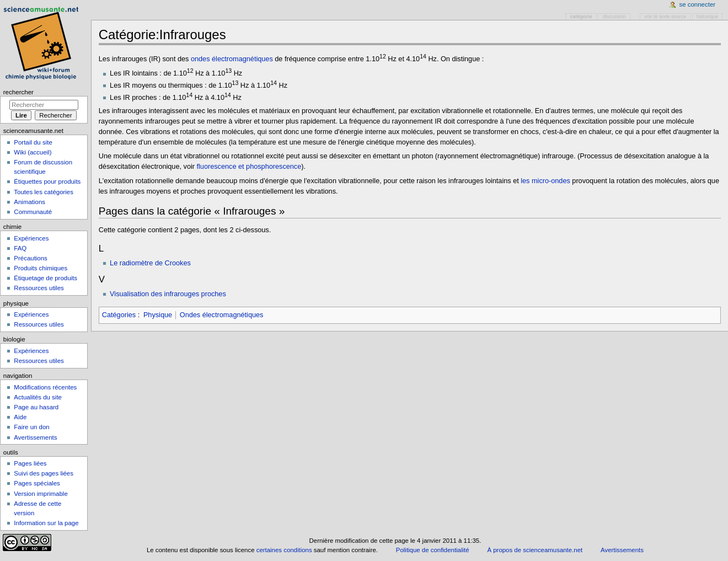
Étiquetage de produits (45, 278)
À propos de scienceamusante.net (535, 550)
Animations (30, 202)
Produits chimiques (41, 268)
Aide (20, 417)
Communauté (33, 212)
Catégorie (581, 17)
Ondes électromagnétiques (222, 315)
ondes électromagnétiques (232, 59)
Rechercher (18, 92)
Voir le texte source (665, 17)
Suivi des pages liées (44, 473)
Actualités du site (38, 397)
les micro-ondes (545, 181)
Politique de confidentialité (433, 550)
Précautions (30, 258)
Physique (158, 315)
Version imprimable (41, 494)
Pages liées (30, 463)
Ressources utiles (39, 288)
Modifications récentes (45, 387)
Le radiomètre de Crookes (150, 263)
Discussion (614, 17)
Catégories (119, 315)
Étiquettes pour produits (47, 181)
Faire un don (31, 427)
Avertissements (35, 437)
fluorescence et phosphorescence (249, 167)
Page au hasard (36, 407)
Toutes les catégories (44, 192)
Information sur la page (46, 523)
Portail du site (33, 142)
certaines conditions (284, 550)
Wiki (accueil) (33, 152)
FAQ (20, 248)
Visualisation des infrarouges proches (168, 294)
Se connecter (698, 4)
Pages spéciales (37, 483)
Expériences (31, 238)
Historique (707, 17)
